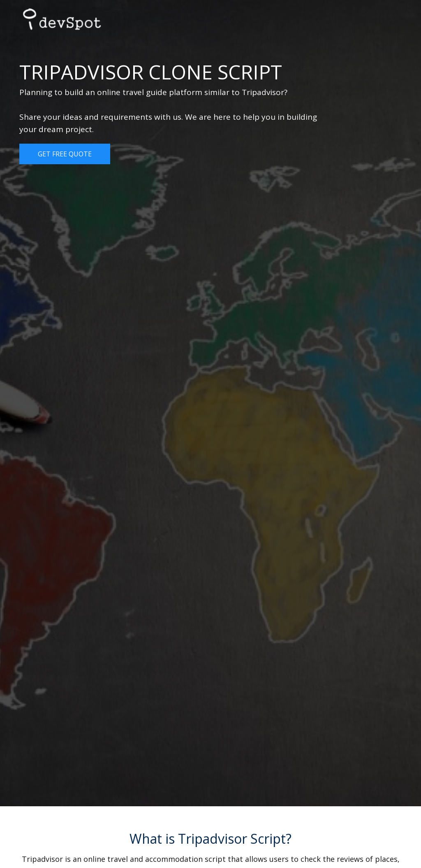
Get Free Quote (65, 154)
